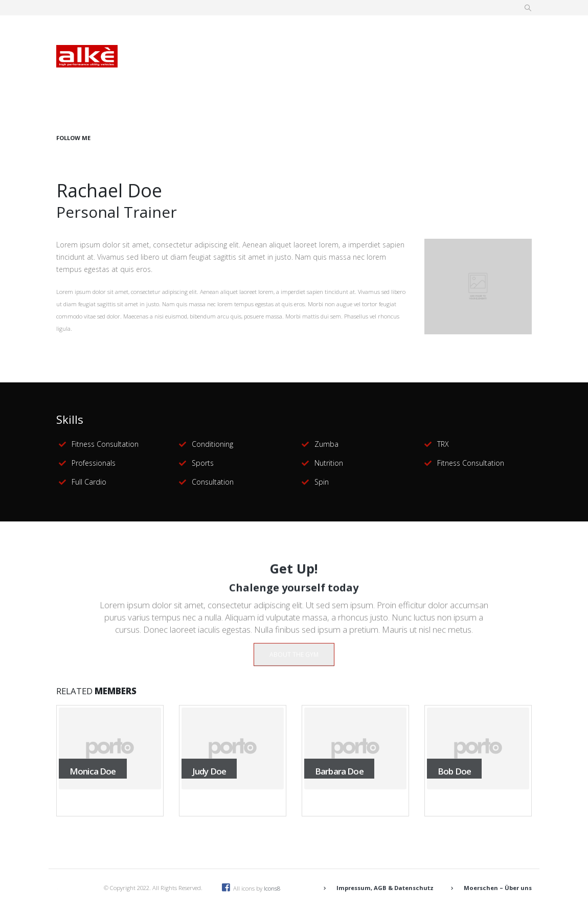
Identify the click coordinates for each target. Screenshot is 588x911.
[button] (528, 8)
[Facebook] (498, 85)
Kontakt (393, 63)
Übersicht (163, 32)
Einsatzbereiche (391, 32)
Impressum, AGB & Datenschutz (385, 888)
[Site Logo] (87, 56)
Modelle (323, 32)
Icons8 (272, 888)
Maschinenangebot (318, 63)
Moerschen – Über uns (498, 888)
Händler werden (462, 63)
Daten (217, 32)
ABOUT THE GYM (294, 663)
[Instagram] (526, 85)
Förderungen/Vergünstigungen (202, 63)
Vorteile (268, 32)
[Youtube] (512, 85)
